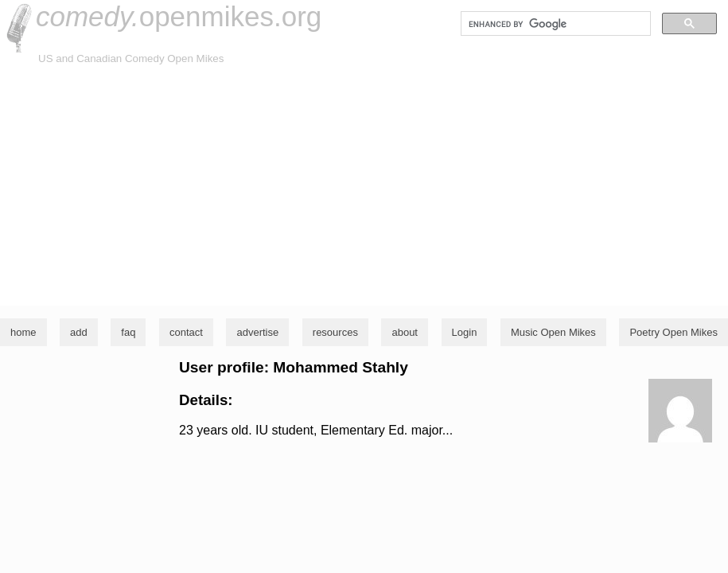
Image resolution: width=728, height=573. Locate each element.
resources (335, 332)
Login (465, 332)
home (23, 332)
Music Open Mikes (553, 332)
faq (128, 332)
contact (186, 332)
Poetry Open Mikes (673, 332)
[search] (554, 24)
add (79, 332)
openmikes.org (179, 16)
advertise (257, 332)
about (405, 332)
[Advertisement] (364, 186)
